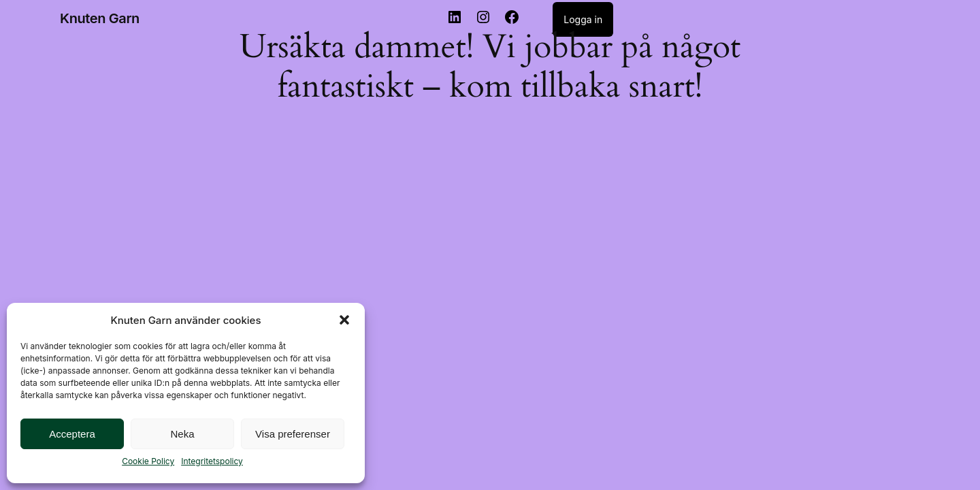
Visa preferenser (293, 434)
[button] (344, 320)
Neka (182, 434)
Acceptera (72, 434)
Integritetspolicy (212, 461)
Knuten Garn (100, 18)
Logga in (583, 19)
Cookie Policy (148, 461)
